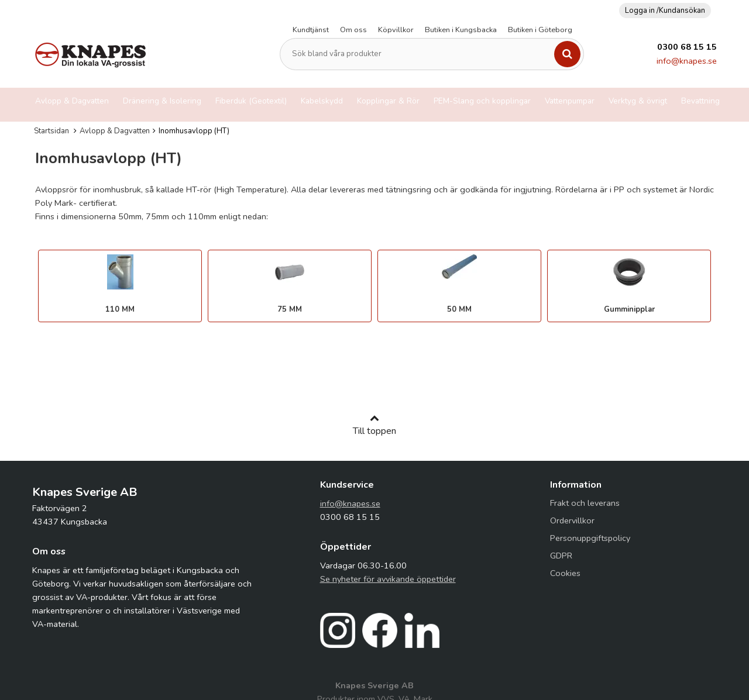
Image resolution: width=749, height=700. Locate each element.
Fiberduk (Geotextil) (251, 101)
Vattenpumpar (570, 101)
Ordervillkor (572, 520)
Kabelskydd (322, 101)
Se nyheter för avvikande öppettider (388, 579)
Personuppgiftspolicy (590, 538)
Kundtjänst (311, 30)
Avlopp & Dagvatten (72, 101)
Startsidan (51, 131)
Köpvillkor (396, 30)
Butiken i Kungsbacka (461, 30)
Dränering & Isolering (162, 101)
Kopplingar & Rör (388, 101)
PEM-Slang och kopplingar (482, 101)
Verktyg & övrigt (638, 101)
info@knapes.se (687, 61)
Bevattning (700, 101)
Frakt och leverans (585, 503)
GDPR (561, 556)
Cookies (565, 573)
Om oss (353, 30)
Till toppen (374, 425)
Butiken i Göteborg (540, 30)
